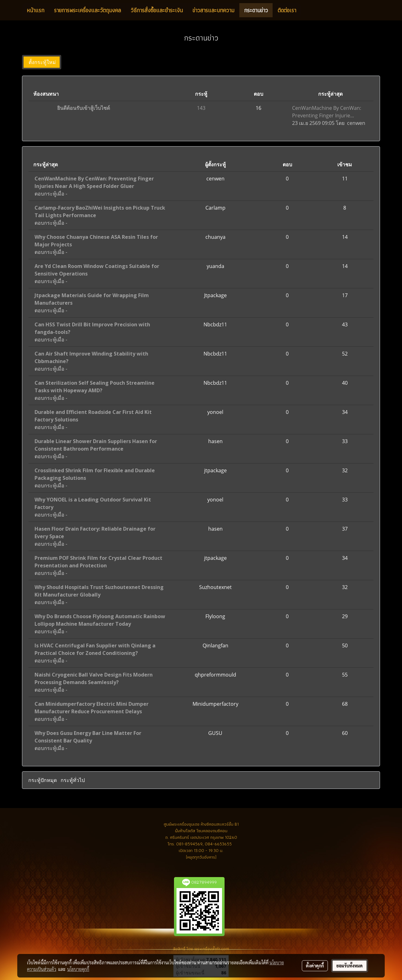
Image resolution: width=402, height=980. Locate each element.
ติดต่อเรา (287, 10)
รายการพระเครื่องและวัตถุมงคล (87, 10)
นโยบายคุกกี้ (78, 969)
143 (201, 108)
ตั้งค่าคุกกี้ (315, 966)
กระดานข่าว (256, 10)
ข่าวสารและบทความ (213, 10)
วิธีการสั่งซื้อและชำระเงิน (157, 10)
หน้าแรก (35, 10)
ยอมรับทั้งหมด (350, 966)
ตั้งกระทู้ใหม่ (42, 62)
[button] (307, 10)
